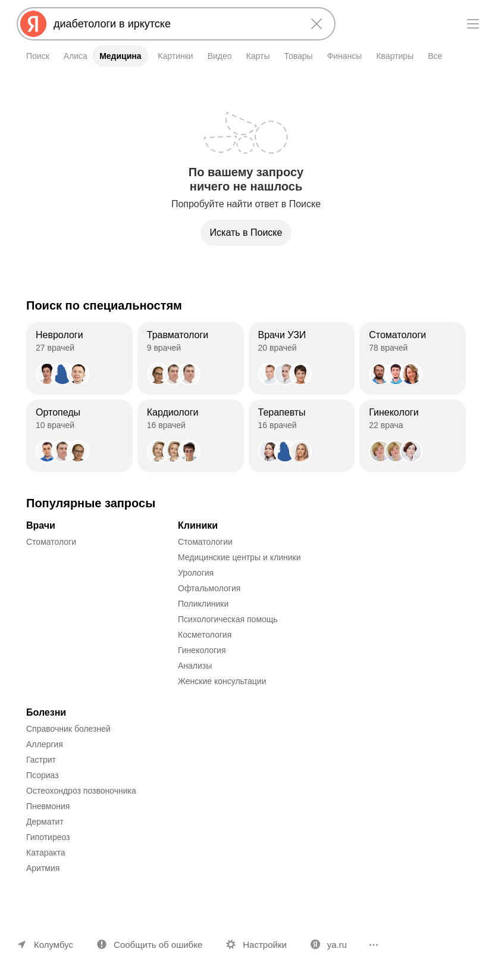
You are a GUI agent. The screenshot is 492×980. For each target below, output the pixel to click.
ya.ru (337, 945)
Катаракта (46, 853)
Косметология (205, 635)
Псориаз (43, 775)
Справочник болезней (68, 729)
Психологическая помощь (228, 619)
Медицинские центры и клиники (239, 557)
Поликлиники (203, 604)
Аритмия (43, 868)
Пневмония (48, 806)
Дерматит (45, 822)
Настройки (265, 945)
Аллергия (45, 744)
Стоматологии (205, 542)
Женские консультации (222, 681)
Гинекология (202, 650)
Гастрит (41, 760)
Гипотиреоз (48, 837)
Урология (196, 573)
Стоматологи (51, 542)
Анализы (195, 666)
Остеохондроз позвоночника (81, 791)
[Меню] (473, 24)
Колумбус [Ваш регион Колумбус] (54, 945)
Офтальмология (209, 588)
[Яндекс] (33, 24)
